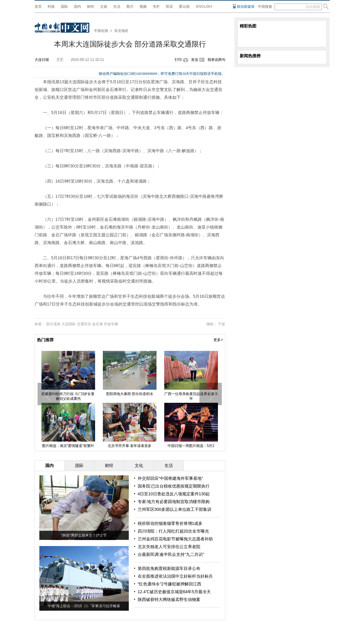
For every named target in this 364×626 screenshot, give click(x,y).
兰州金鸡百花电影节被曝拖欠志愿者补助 (175, 539)
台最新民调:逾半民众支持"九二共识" (171, 554)
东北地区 (121, 31)
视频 (143, 7)
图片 (130, 7)
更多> (218, 340)
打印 (178, 60)
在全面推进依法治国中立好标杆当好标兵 (175, 576)
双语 (169, 7)
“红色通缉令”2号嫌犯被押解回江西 (169, 584)
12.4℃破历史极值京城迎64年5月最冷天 (174, 592)
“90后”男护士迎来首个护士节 (84, 535)
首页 (38, 7)
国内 (78, 7)
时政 (51, 7)
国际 (64, 7)
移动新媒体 (246, 7)
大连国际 (69, 324)
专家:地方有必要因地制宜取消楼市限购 (174, 502)
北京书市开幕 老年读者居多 (130, 446)
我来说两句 (216, 60)
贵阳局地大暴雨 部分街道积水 (130, 394)
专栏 (156, 7)
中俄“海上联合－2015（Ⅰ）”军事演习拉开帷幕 (84, 606)
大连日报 (42, 60)
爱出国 (184, 7)
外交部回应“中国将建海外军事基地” (170, 478)
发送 (195, 60)
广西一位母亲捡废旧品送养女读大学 (191, 396)
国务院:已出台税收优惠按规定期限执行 (174, 486)
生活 (117, 7)
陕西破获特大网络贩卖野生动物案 (169, 599)
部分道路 (53, 324)
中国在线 (101, 31)
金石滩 (97, 324)
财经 (91, 7)
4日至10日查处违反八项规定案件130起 (174, 494)
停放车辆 (111, 324)
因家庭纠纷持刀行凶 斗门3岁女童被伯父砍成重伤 (68, 396)
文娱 (104, 7)
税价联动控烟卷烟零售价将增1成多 (170, 523)
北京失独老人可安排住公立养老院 (169, 547)
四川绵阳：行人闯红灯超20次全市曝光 (174, 531)
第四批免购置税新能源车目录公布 (169, 568)
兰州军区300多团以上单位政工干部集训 (175, 509)
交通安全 (84, 324)
